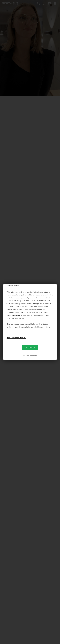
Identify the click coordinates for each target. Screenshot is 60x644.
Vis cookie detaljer (30, 355)
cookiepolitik (15, 315)
